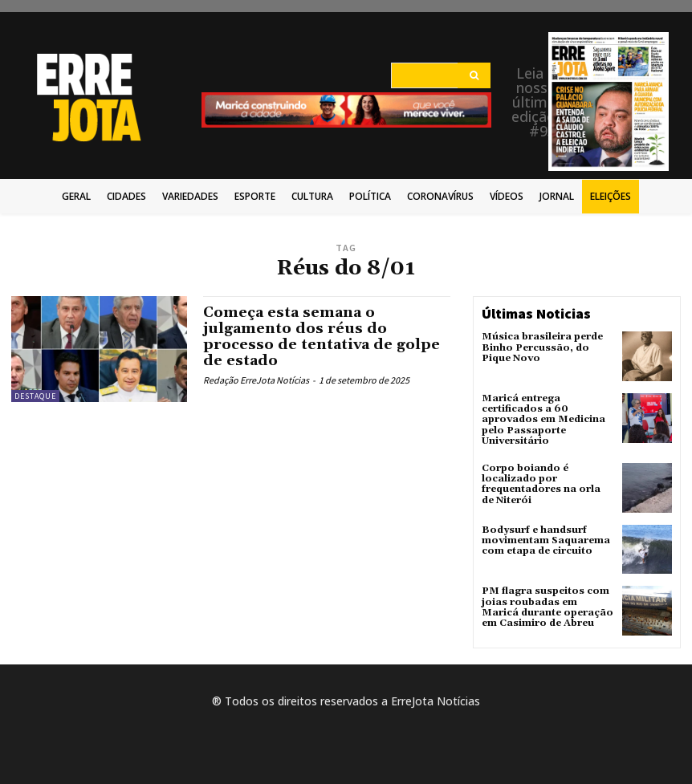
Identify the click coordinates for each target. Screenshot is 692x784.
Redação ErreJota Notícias (256, 380)
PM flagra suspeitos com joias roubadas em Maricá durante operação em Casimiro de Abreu (547, 607)
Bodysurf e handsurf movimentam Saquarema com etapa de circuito (546, 540)
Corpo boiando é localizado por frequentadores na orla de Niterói (541, 484)
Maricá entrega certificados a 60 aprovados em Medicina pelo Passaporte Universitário (543, 420)
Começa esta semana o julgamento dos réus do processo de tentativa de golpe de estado (322, 336)
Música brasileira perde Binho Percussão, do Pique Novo (542, 347)
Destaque (35, 396)
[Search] (474, 75)
